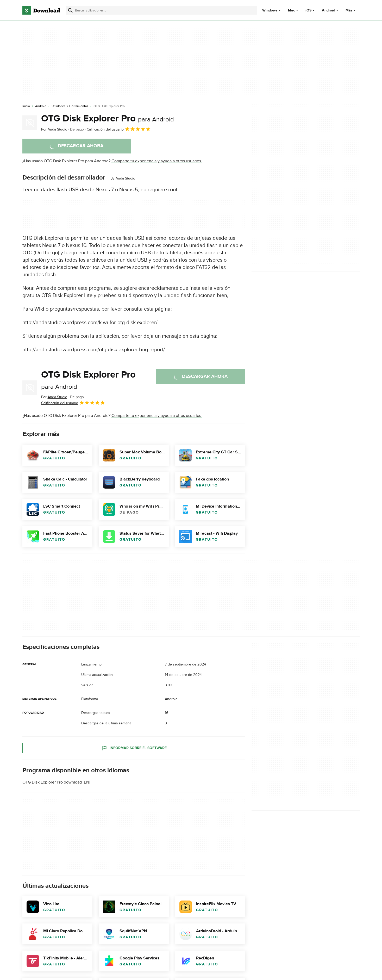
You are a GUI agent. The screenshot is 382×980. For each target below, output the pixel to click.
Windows (270, 10)
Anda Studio (125, 178)
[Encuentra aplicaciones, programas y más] (162, 10)
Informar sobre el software (134, 748)
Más (351, 10)
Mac (292, 10)
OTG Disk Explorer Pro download (52, 782)
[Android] (41, 106)
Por (54, 129)
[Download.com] (41, 10)
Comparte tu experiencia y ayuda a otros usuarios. (157, 161)
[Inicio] (26, 106)
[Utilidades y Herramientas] (70, 106)
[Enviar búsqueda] (70, 10)
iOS (308, 10)
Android (328, 10)
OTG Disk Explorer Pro (108, 119)
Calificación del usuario (119, 129)
